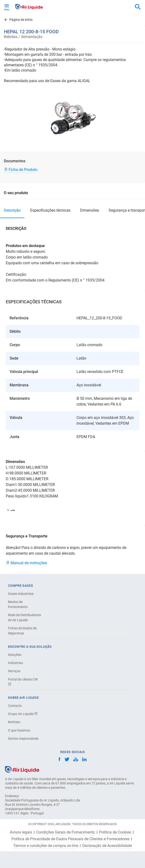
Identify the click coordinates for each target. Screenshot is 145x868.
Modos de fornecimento (18, 604)
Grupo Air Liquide (23, 714)
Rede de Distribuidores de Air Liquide (24, 617)
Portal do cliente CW (23, 682)
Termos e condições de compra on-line (46, 846)
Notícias (14, 722)
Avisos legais (21, 832)
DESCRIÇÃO (12, 210)
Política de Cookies (115, 832)
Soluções (15, 655)
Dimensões (90, 210)
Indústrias (15, 663)
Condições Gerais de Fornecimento (66, 832)
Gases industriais (21, 594)
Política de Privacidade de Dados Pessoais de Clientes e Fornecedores (70, 839)
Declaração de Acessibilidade (107, 846)
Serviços (14, 671)
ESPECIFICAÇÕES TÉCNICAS (50, 210)
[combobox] (138, 7)
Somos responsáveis (23, 738)
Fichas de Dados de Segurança (22, 631)
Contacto (15, 706)
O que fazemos (19, 730)
